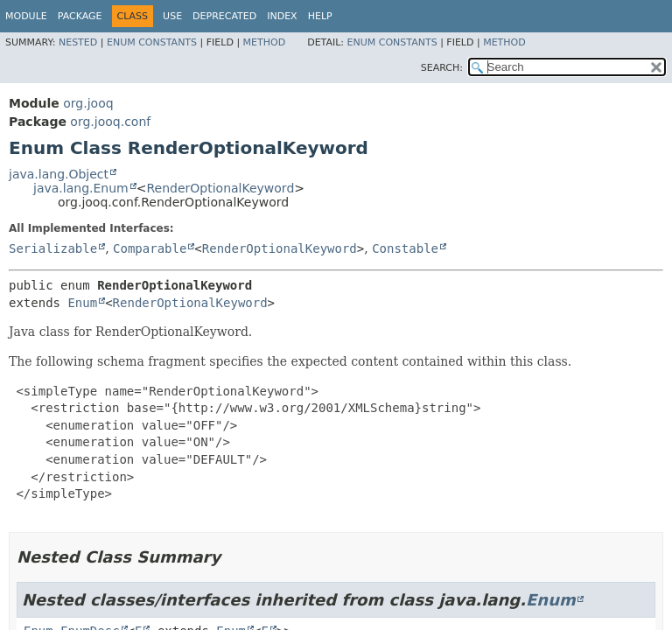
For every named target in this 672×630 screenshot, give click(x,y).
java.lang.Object (59, 174)
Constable (405, 248)
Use (172, 16)
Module (26, 16)
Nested (78, 42)
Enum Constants (152, 42)
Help (320, 16)
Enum (82, 303)
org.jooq (88, 103)
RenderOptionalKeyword (220, 188)
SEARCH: (442, 68)
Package (80, 16)
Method (265, 42)
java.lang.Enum (81, 188)
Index (282, 16)
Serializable (53, 248)
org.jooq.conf (110, 122)
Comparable (150, 248)
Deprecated (224, 16)
